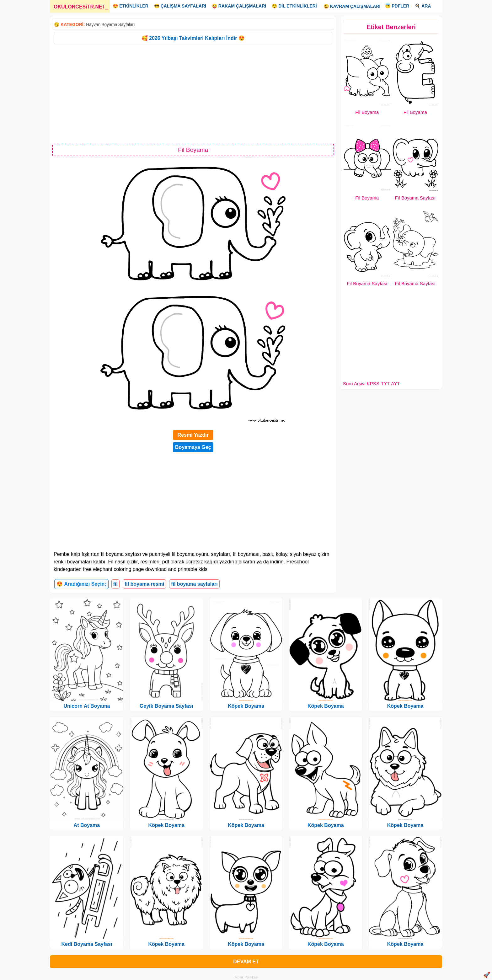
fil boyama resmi (144, 584)
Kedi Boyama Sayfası (87, 944)
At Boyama (87, 825)
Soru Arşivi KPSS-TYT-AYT (371, 383)
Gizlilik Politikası (246, 977)
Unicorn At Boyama (87, 706)
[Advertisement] (193, 93)
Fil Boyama (367, 112)
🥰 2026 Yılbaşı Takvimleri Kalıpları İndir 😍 (193, 38)
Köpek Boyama (166, 825)
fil (115, 584)
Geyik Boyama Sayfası (166, 706)
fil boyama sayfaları (194, 584)
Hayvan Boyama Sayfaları (110, 24)
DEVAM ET (246, 962)
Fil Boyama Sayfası (415, 198)
